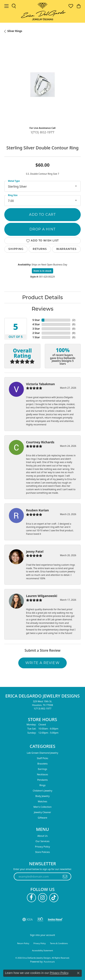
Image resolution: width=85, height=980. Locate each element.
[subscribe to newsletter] (65, 876)
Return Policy (23, 943)
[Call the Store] (42, 708)
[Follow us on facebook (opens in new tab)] (31, 898)
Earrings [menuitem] (42, 769)
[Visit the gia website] (28, 919)
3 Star (36, 329)
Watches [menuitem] (43, 801)
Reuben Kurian (37, 510)
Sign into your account (43, 935)
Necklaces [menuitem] (42, 774)
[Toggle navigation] (6, 6)
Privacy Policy (42, 847)
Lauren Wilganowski (42, 596)
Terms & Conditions (59, 943)
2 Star (36, 333)
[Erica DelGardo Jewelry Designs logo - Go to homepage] (42, 11)
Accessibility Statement (42, 950)
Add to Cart (42, 215)
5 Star (36, 320)
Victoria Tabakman (40, 384)
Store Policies (42, 852)
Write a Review (42, 663)
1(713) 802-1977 (43, 132)
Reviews (42, 309)
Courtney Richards (40, 442)
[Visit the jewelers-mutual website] (55, 919)
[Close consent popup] (78, 973)
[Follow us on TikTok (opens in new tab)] (54, 898)
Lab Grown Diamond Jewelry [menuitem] (43, 753)
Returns (40, 249)
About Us (42, 836)
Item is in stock (43, 271)
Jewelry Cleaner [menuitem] (42, 812)
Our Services (42, 841)
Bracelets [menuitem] (42, 764)
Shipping (16, 249)
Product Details (42, 297)
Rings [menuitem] (42, 785)
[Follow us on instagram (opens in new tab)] (43, 898)
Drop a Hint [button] (42, 229)
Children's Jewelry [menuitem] (42, 791)
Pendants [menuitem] (42, 780)
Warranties (66, 249)
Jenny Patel (35, 551)
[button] (14, 6)
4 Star (36, 324)
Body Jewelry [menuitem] (43, 796)
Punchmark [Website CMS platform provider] (49, 962)
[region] (42, 85)
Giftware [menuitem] (43, 818)
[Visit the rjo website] (40, 919)
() (74, 320)
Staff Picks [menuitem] (42, 758)
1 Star (36, 337)
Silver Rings (15, 31)
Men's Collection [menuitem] (42, 807)
